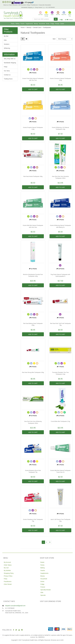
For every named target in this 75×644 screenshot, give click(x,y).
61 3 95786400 (10, 608)
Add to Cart (33, 89)
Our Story (7, 71)
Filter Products (8, 31)
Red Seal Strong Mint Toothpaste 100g (33, 372)
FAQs (6, 67)
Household (42, 24)
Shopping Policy (9, 573)
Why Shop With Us (10, 59)
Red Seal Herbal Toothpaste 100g (33, 176)
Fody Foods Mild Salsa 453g (15, 636)
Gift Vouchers (22, 5)
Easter (62, 24)
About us (6, 5)
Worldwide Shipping (27, 7)
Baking (17, 24)
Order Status (8, 565)
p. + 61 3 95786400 (49, 7)
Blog (29, 5)
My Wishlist (7, 570)
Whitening (7, 48)
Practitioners (34, 5)
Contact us (7, 75)
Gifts (42, 592)
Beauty (36, 24)
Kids (5, 40)
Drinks (48, 24)
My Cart (6, 568)
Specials (43, 595)
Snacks (23, 24)
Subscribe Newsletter (45, 5)
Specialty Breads (46, 590)
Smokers (7, 44)
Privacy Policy (8, 576)
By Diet (6, 36)
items (69, 20)
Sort (54, 39)
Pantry (13, 24)
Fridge (52, 24)
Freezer (57, 24)
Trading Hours (8, 79)
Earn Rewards (13, 5)
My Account (7, 562)
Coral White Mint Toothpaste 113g (60, 421)
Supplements (29, 24)
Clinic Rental (8, 584)
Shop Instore (39, 7)
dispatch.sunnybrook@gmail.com (15, 606)
